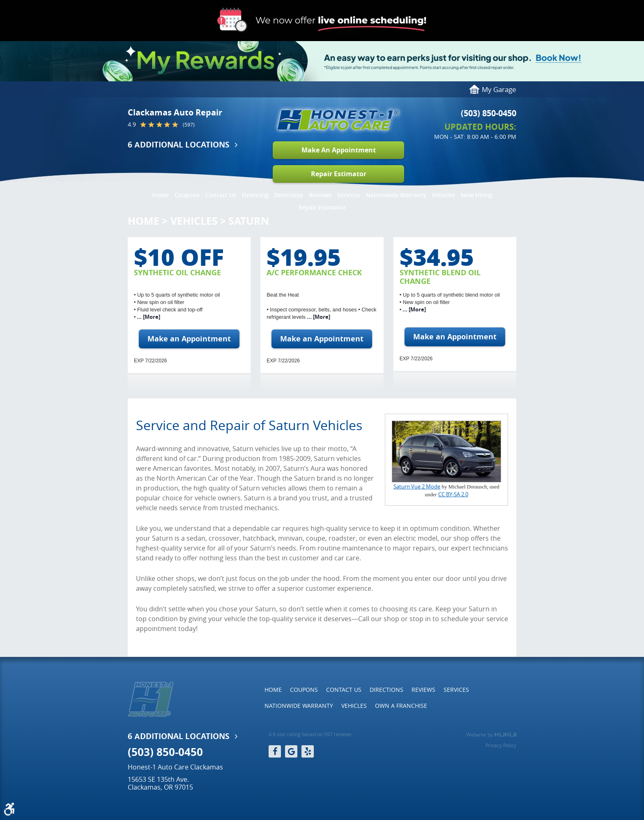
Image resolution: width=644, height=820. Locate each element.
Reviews (320, 195)
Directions (289, 195)
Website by (491, 735)
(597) (189, 125)
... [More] (148, 317)
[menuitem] (160, 193)
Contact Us (221, 195)
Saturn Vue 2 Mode (417, 487)
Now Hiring (477, 195)
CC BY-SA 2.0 (453, 494)
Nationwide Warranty (396, 195)
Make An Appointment (339, 150)
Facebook (275, 751)
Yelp (308, 751)
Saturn (249, 221)
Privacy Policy (501, 745)
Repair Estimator (339, 174)
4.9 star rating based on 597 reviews (310, 734)
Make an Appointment (189, 339)
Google (291, 751)
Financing (255, 195)
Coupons (187, 195)
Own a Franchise (401, 706)
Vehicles (444, 195)
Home (160, 195)
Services (349, 195)
